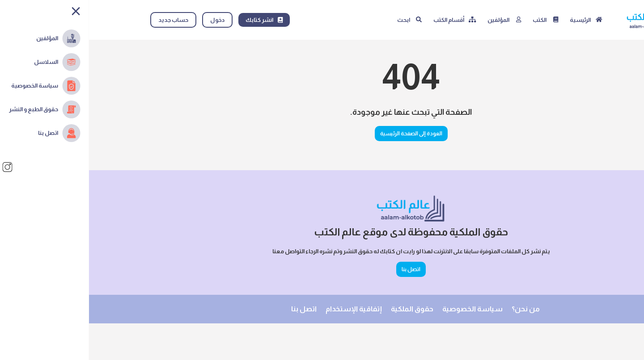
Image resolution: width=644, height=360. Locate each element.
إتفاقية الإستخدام (265, 309)
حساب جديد (84, 20)
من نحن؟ (437, 309)
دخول (128, 20)
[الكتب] (457, 20)
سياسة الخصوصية (383, 309)
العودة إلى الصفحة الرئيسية (322, 134)
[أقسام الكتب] (366, 20)
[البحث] (321, 20)
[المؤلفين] (415, 20)
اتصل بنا (322, 269)
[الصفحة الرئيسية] (497, 20)
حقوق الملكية (323, 309)
